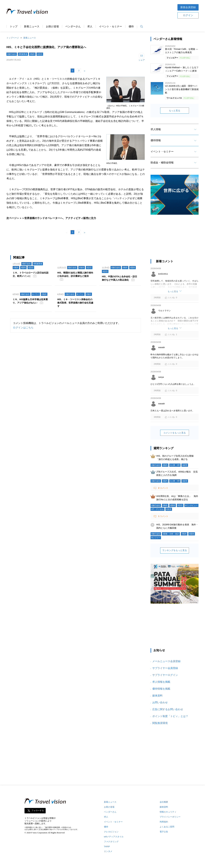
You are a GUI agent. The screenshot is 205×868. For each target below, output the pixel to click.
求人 (90, 27)
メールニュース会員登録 (166, 661)
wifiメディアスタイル (114, 837)
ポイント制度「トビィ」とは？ (170, 716)
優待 (131, 27)
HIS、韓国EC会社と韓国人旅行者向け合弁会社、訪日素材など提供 (75, 274)
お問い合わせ (160, 702)
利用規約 (164, 822)
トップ (14, 27)
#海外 (32, 54)
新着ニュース (32, 27)
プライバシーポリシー (170, 817)
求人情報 (156, 129)
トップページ (13, 38)
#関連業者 (23, 54)
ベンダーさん (73, 27)
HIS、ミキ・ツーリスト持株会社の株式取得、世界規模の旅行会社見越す (75, 303)
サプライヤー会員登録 (165, 668)
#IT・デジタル (158, 509)
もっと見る (175, 111)
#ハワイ (36, 294)
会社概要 (164, 802)
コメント (163, 488)
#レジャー (156, 538)
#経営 (185, 465)
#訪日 (40, 54)
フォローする (38, 811)
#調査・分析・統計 (171, 534)
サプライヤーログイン (165, 675)
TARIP (107, 847)
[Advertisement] (113, 11)
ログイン (188, 15)
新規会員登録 (188, 7)
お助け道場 (52, 27)
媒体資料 (157, 696)
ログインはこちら (23, 328)
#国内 (23, 268)
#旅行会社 (12, 54)
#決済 (169, 509)
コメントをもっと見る (175, 433)
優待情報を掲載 (161, 689)
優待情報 (156, 140)
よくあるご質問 (167, 827)
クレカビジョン (111, 832)
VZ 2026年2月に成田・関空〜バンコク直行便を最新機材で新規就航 (182, 89)
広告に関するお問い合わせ (168, 709)
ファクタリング (111, 842)
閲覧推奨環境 (160, 723)
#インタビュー (191, 505)
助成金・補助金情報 (162, 163)
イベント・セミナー (111, 27)
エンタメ (108, 851)
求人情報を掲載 (161, 682)
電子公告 (164, 832)
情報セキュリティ (168, 812)
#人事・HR (175, 465)
